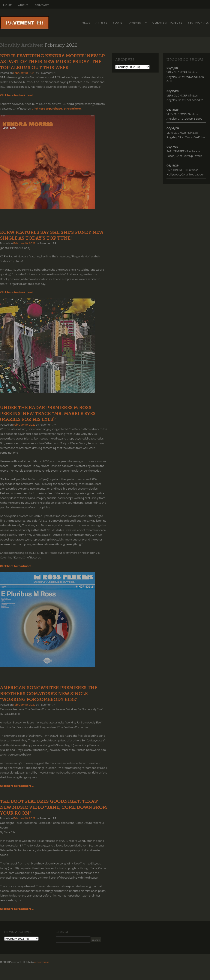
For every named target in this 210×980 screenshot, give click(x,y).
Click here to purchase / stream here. (57, 108)
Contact (42, 5)
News (86, 22)
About (23, 5)
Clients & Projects (167, 22)
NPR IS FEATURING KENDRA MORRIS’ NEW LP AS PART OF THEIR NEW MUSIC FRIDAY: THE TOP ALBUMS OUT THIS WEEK (52, 62)
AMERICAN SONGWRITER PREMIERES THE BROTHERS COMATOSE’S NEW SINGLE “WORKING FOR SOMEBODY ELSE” (49, 693)
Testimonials (198, 22)
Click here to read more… (17, 909)
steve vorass (42, 962)
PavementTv (137, 22)
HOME (7, 5)
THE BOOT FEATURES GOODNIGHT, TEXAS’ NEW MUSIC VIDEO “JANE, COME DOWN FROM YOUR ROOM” (53, 807)
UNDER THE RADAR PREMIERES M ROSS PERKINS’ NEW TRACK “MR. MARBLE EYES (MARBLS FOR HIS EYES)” (48, 413)
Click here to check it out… (18, 95)
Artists (101, 22)
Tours (118, 22)
